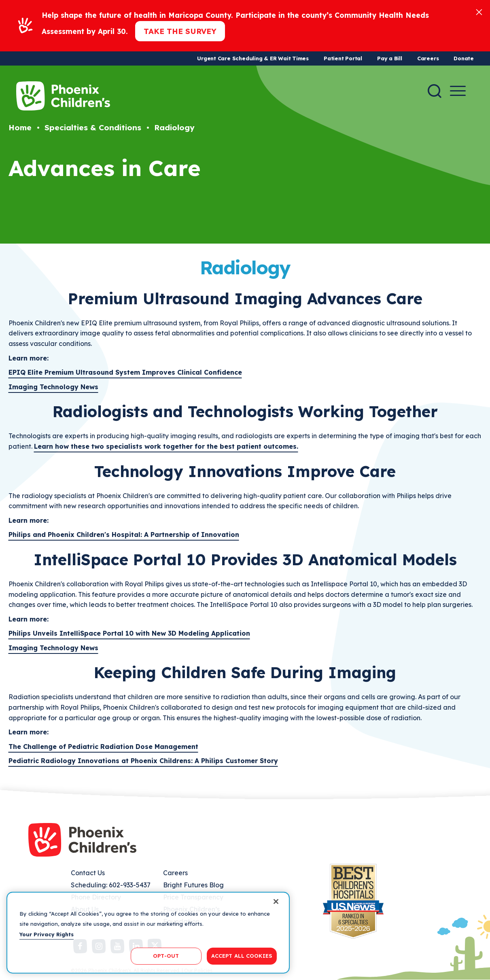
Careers (428, 58)
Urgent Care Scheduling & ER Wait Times (253, 58)
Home (20, 127)
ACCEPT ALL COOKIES (242, 956)
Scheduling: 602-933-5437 (111, 885)
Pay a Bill (390, 58)
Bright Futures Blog (193, 885)
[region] (148, 933)
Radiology (174, 127)
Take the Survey (180, 31)
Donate (464, 58)
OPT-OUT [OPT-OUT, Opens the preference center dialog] (166, 956)
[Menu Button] (458, 91)
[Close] (479, 12)
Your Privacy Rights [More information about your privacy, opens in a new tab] (47, 934)
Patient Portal (343, 58)
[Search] (435, 91)
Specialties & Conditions (93, 127)
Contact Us (88, 873)
